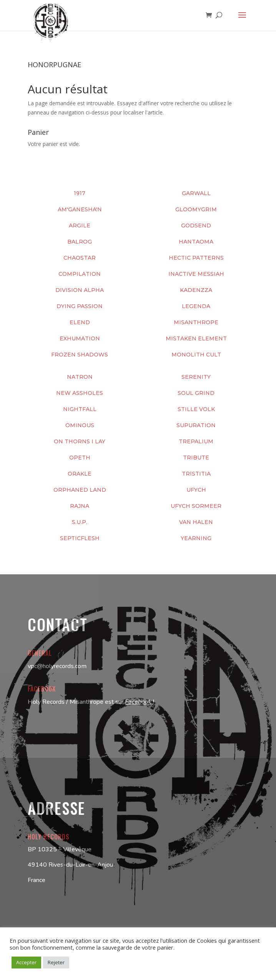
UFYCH (196, 490)
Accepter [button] (26, 962)
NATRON (80, 377)
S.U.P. (80, 522)
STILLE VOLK (196, 409)
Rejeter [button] (56, 962)
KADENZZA (196, 290)
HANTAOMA (196, 242)
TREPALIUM (196, 441)
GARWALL (196, 193)
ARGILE (80, 226)
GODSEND (196, 226)
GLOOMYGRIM (196, 209)
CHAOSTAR (80, 258)
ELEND (80, 322)
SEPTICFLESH (80, 538)
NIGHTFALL (80, 409)
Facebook (139, 702)
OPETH (80, 458)
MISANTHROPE (196, 322)
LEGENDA (196, 306)
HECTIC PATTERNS (196, 258)
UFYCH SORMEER (196, 506)
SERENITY (196, 377)
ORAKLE (80, 474)
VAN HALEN (196, 522)
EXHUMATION (80, 338)
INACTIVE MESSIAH (196, 274)
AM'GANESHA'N (80, 209)
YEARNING (196, 538)
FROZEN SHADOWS (80, 355)
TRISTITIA (196, 474)
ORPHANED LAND (80, 490)
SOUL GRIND (196, 393)
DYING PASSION (80, 306)
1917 (80, 193)
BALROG (80, 242)
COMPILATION (80, 274)
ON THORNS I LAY (80, 441)
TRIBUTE (196, 458)
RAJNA (80, 506)
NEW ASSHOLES (80, 393)
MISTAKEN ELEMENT (196, 338)
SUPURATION (196, 425)
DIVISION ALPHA (80, 290)
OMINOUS (80, 425)
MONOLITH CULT (196, 355)
